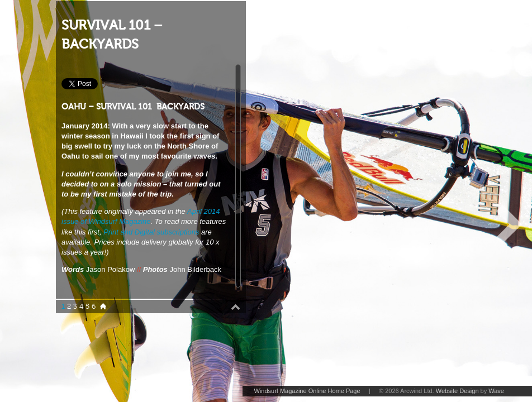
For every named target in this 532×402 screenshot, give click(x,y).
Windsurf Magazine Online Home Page (307, 391)
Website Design (457, 391)
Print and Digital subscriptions (151, 232)
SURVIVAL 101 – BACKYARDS (112, 35)
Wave (496, 391)
